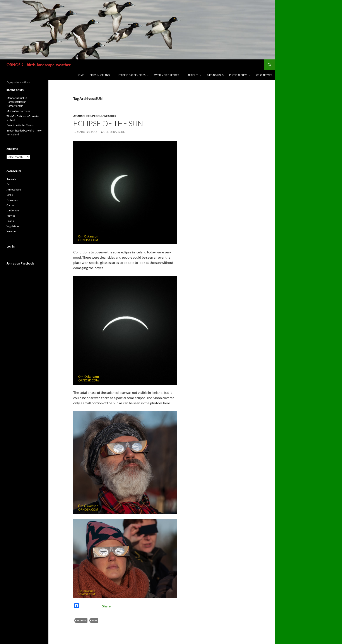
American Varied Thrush (20, 125)
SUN (94, 620)
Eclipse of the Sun (108, 123)
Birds (10, 195)
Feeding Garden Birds (132, 75)
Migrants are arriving (18, 111)
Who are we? (264, 75)
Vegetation (13, 226)
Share (106, 606)
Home (80, 75)
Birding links (215, 75)
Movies (11, 216)
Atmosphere (82, 116)
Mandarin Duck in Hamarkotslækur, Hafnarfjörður (17, 102)
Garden (11, 205)
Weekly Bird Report (167, 75)
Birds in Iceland (100, 75)
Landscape (13, 210)
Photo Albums (238, 75)
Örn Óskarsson (114, 132)
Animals (11, 179)
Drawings (12, 200)
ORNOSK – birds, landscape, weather (39, 65)
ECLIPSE (81, 620)
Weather (110, 116)
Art (8, 184)
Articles (193, 75)
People (97, 116)
